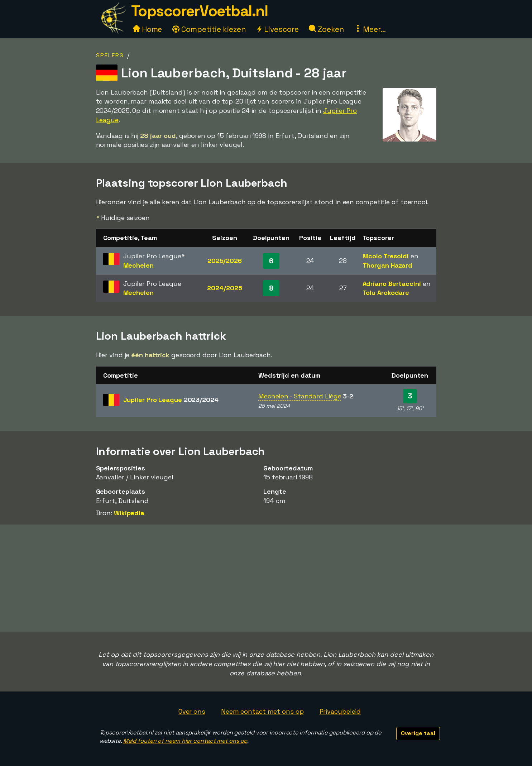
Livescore (277, 29)
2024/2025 (224, 288)
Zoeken (326, 29)
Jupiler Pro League (171, 400)
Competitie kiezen (209, 29)
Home (148, 29)
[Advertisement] (266, 578)
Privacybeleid (340, 711)
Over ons (192, 711)
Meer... (370, 29)
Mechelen (138, 265)
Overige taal (418, 733)
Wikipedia (129, 513)
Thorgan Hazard (388, 265)
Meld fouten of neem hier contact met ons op (185, 741)
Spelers (110, 55)
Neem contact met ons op (262, 711)
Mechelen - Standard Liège (300, 396)
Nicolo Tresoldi (386, 256)
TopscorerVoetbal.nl (200, 11)
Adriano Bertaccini (392, 284)
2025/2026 (225, 261)
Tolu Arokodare (386, 293)
